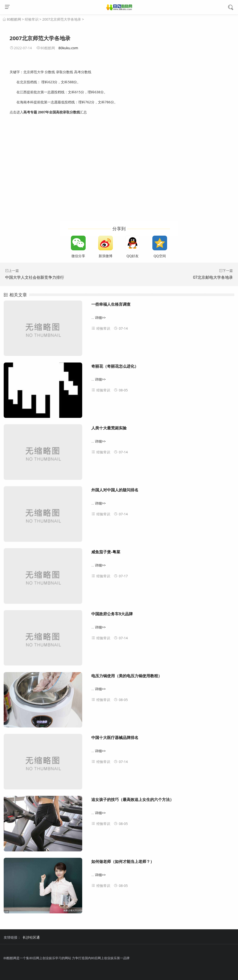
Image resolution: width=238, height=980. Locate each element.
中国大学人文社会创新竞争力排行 (35, 277)
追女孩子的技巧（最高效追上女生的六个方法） (132, 800)
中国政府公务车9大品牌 (112, 614)
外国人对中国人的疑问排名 (115, 490)
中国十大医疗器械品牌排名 (115, 738)
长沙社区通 (31, 937)
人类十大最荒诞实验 (109, 428)
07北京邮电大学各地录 (213, 277)
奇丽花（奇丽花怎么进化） (115, 366)
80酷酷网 (14, 19)
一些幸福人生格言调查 (111, 304)
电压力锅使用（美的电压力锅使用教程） (127, 676)
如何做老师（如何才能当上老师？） (123, 862)
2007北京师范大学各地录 (62, 19)
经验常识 (32, 19)
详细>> (100, 318)
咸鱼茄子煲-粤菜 (106, 552)
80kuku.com (68, 48)
